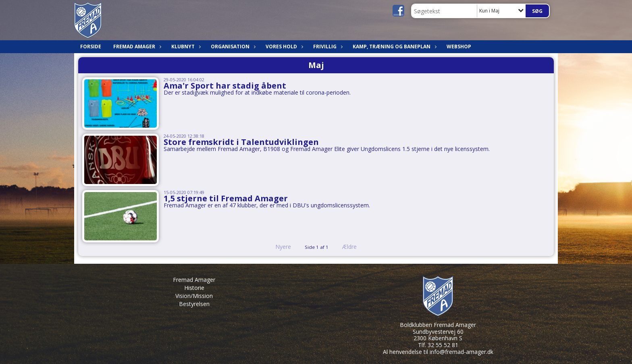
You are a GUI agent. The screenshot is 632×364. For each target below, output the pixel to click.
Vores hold (283, 47)
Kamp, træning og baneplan (394, 47)
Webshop (459, 47)
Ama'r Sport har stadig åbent (225, 86)
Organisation (232, 47)
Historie (194, 288)
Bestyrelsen (194, 304)
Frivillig (327, 47)
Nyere (278, 247)
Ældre (355, 247)
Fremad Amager (136, 47)
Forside (91, 47)
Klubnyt (185, 47)
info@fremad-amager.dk (462, 352)
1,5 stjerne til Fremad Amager (226, 198)
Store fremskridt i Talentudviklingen (241, 142)
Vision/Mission (194, 296)
